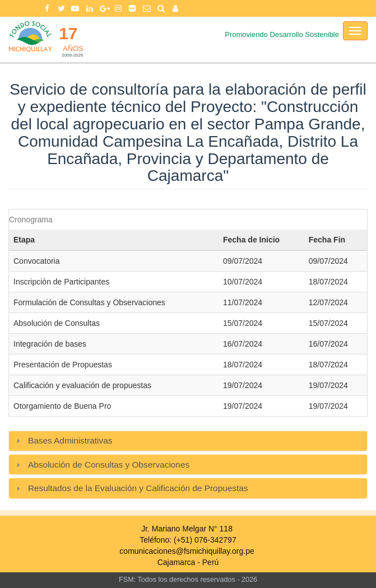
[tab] (188, 441)
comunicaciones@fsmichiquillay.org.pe (187, 551)
